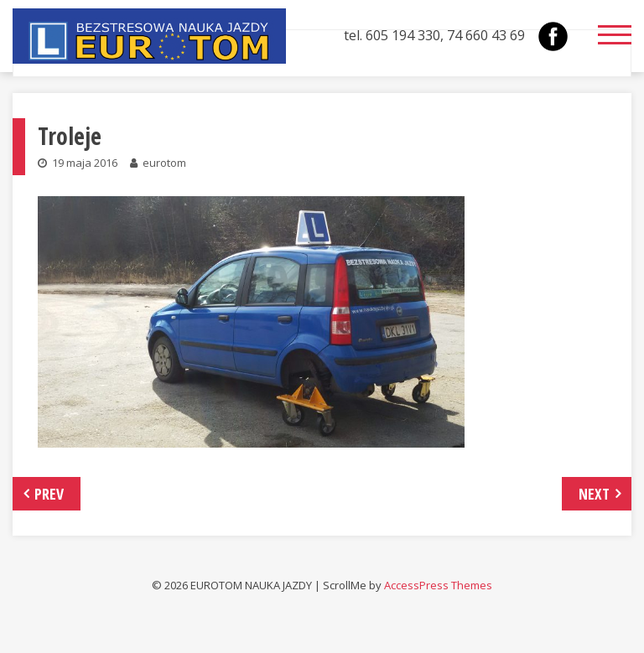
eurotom (164, 163)
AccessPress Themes (438, 585)
